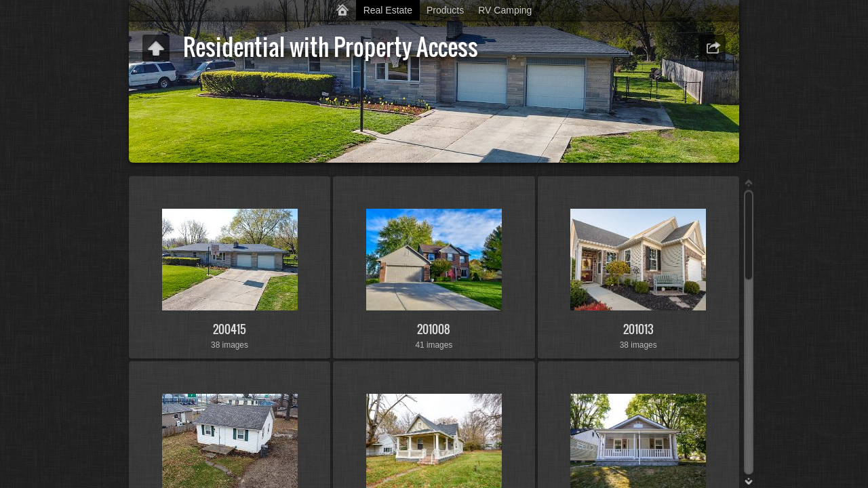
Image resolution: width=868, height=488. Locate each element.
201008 (434, 329)
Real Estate (388, 10)
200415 (230, 329)
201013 (638, 329)
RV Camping (505, 10)
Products (445, 10)
